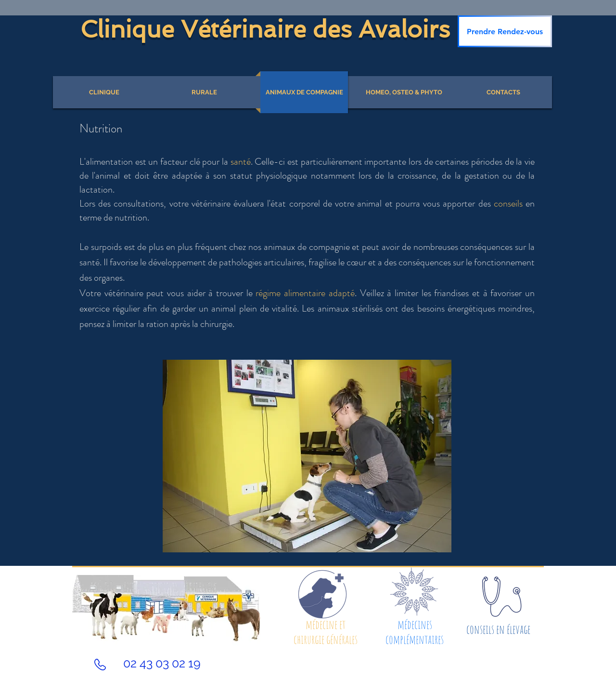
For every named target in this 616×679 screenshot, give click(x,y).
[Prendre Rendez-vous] (505, 31)
